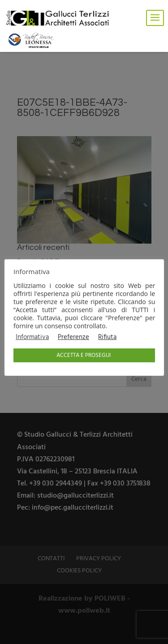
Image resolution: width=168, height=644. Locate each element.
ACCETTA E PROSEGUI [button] (84, 355)
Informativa (32, 338)
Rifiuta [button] (107, 338)
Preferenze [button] (73, 338)
